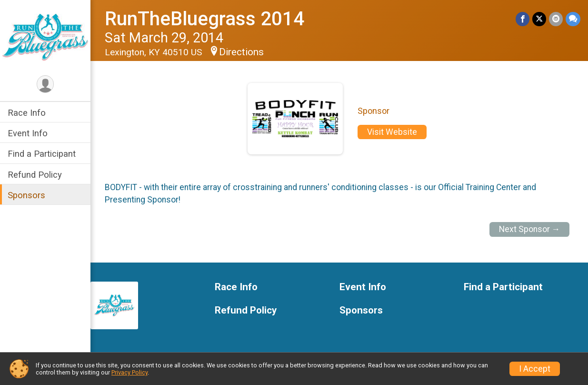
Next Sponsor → (530, 229)
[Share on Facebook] (523, 19)
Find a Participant (42, 154)
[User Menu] (45, 84)
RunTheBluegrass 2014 (204, 19)
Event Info (28, 133)
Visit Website (392, 132)
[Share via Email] (556, 19)
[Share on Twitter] (539, 19)
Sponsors (26, 195)
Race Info (27, 113)
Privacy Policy (130, 372)
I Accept (535, 369)
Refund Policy (35, 175)
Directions (241, 52)
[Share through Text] (573, 19)
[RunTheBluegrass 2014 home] (45, 37)
